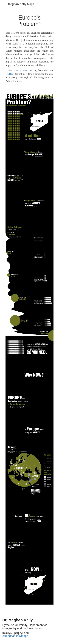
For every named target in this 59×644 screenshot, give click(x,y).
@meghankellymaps (15, 636)
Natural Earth (21, 70)
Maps (21, 4)
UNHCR (10, 74)
